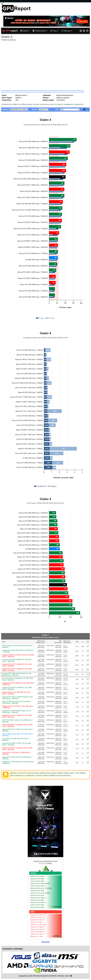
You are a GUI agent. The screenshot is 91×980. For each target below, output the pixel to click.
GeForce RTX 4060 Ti (38, 903)
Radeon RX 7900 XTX (38, 915)
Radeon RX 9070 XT (38, 917)
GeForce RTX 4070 (37, 895)
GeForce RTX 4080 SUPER (40, 884)
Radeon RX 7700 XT (38, 929)
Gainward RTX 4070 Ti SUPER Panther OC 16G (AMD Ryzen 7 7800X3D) (18, 698)
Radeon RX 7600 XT (38, 934)
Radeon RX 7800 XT (38, 927)
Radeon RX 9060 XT (38, 932)
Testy (54, 31)
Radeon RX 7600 (36, 936)
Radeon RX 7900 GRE (38, 925)
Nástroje (67, 31)
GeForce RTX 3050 (37, 907)
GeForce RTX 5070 (37, 891)
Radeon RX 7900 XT (38, 920)
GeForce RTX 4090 (37, 879)
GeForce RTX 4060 (37, 905)
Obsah (25, 31)
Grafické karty (40, 31)
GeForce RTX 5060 (37, 900)
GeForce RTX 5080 (37, 881)
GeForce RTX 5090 (37, 876)
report (10, 31)
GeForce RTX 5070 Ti (38, 886)
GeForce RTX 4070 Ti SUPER (41, 888)
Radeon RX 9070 (36, 922)
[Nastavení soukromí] (71, 976)
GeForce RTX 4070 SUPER (40, 893)
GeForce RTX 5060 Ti (38, 898)
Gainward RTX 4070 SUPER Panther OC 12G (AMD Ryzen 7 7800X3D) (17, 712)
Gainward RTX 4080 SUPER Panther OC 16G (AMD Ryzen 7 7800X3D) (17, 674)
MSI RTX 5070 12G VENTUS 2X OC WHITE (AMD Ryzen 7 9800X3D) (16, 702)
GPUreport (46, 942)
